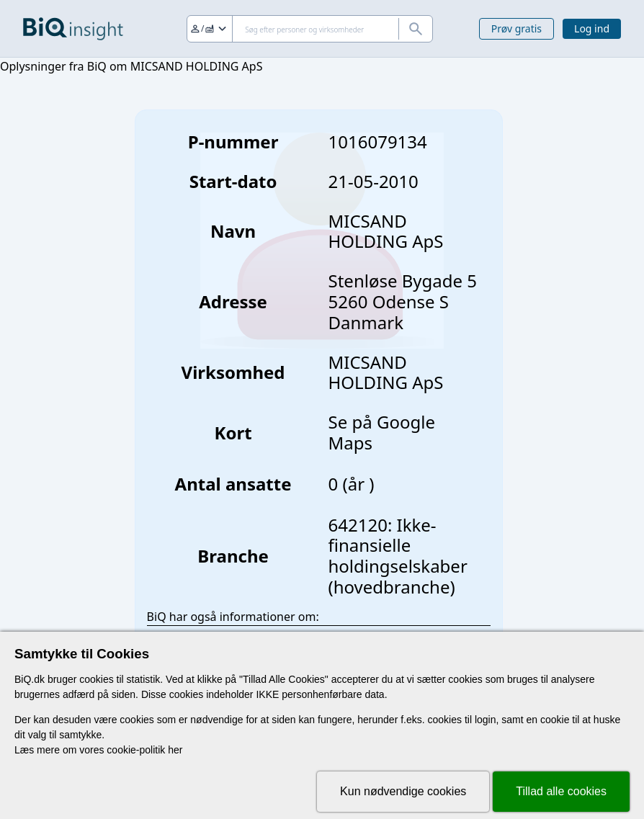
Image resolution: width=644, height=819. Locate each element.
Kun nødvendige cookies (403, 791)
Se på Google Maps (382, 432)
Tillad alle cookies (561, 791)
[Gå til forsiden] (73, 29)
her (175, 750)
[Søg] (310, 29)
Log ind (592, 28)
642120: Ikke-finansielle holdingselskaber (398, 546)
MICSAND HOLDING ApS (386, 372)
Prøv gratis (516, 28)
